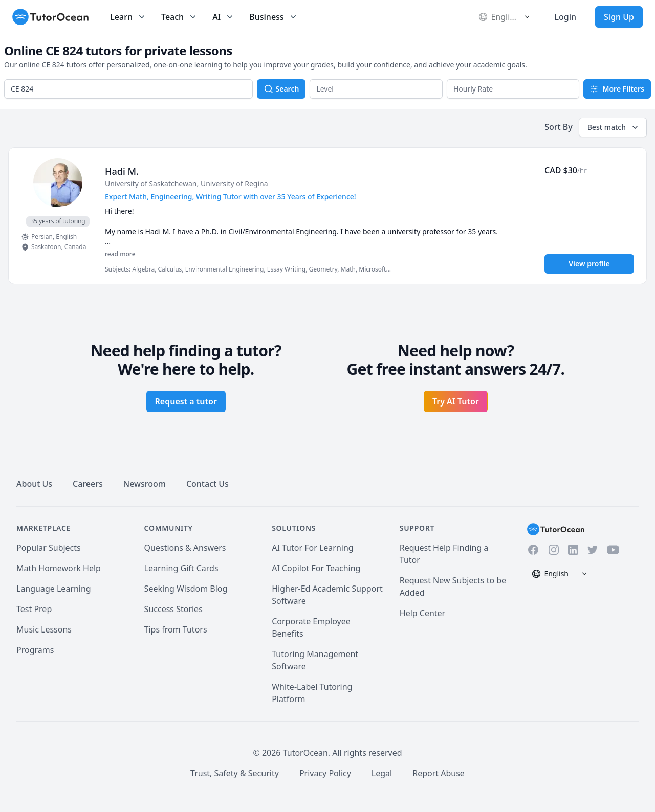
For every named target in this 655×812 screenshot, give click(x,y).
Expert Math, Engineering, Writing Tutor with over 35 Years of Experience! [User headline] (231, 197)
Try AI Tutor (456, 401)
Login (565, 17)
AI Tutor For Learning (313, 548)
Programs (35, 650)
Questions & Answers (185, 548)
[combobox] (128, 89)
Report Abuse (439, 773)
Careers (88, 484)
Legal (382, 773)
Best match (614, 127)
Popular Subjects (49, 548)
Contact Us (208, 484)
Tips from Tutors (176, 629)
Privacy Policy (325, 773)
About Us (34, 484)
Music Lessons (44, 629)
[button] (376, 89)
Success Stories (173, 609)
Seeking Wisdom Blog (186, 589)
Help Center (422, 613)
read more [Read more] (120, 254)
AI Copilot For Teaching (316, 568)
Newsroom (145, 484)
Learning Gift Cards (181, 568)
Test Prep (34, 609)
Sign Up (619, 17)
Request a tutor (186, 401)
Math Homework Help (59, 568)
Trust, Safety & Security (235, 773)
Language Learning (54, 589)
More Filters (617, 89)
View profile (589, 264)
